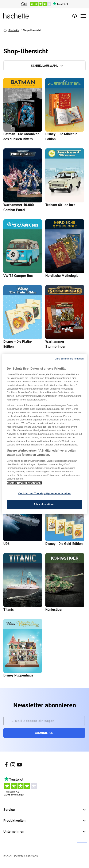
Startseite (11, 30)
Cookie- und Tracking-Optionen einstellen (44, 493)
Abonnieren (44, 733)
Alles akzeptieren (45, 504)
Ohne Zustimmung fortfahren (69, 359)
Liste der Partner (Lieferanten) (24, 483)
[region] (45, 434)
